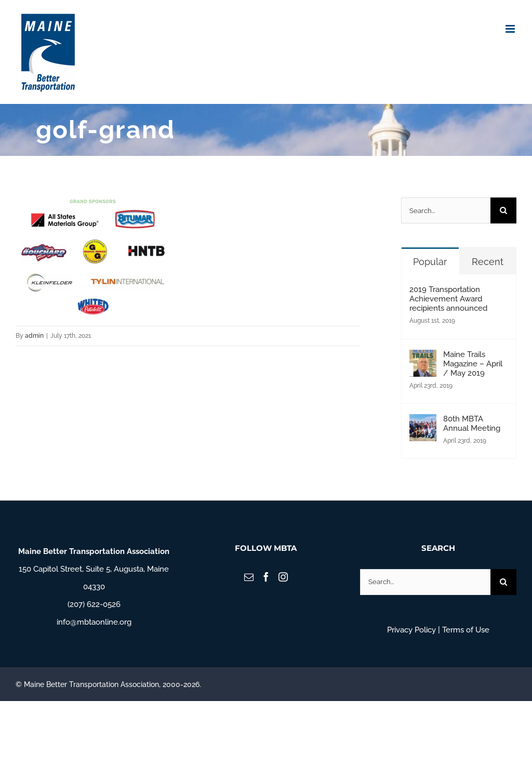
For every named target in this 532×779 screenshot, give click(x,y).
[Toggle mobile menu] (511, 29)
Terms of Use (466, 630)
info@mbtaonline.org (94, 622)
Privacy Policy (411, 630)
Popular (430, 262)
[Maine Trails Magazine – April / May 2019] (423, 359)
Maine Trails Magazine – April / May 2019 (473, 364)
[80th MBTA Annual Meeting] (423, 423)
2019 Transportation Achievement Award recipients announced (448, 299)
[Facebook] (266, 577)
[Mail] (249, 577)
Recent (488, 262)
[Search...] (446, 210)
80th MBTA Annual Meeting (472, 424)
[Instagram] (283, 577)
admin (34, 336)
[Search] (503, 210)
